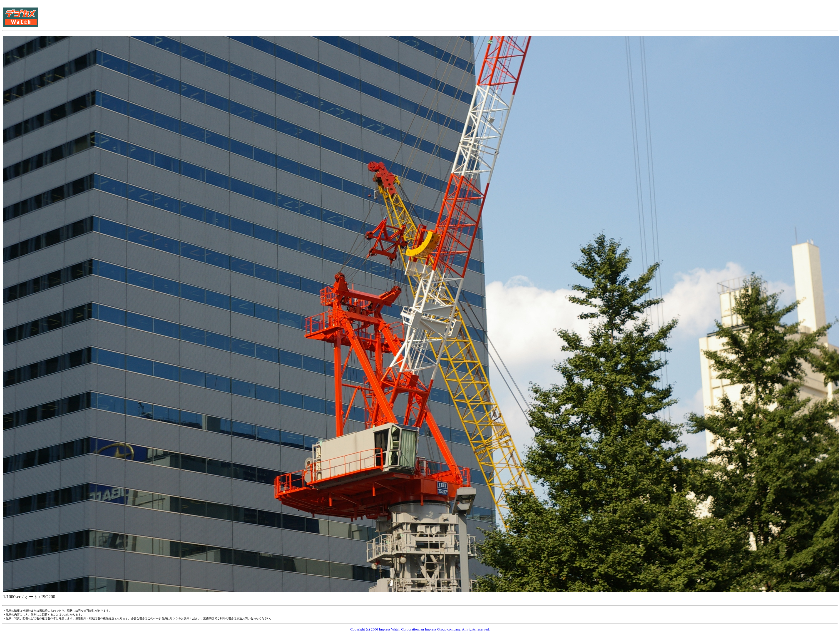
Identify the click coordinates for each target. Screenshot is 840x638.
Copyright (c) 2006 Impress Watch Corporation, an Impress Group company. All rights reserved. (420, 629)
